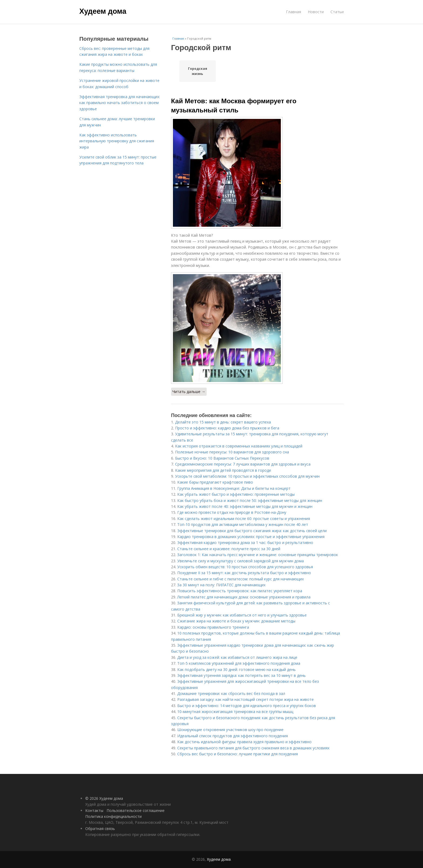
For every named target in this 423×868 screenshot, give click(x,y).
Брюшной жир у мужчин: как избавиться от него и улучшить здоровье (242, 615)
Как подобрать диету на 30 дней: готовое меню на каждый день (236, 669)
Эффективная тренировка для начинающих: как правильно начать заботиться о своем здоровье (120, 103)
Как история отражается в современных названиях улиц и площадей (239, 446)
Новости (316, 12)
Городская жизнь (198, 71)
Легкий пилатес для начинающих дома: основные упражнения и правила (244, 597)
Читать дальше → (189, 392)
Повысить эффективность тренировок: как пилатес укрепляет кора (240, 591)
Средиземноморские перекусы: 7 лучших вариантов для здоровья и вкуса (243, 464)
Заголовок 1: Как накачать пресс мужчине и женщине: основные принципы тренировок (258, 555)
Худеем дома (103, 11)
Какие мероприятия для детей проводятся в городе (223, 470)
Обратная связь (100, 829)
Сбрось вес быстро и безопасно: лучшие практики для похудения (238, 754)
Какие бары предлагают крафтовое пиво (215, 482)
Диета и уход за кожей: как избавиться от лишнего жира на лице (237, 657)
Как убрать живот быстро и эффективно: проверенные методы (236, 494)
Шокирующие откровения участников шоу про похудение (230, 730)
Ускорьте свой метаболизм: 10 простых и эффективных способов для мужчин (247, 476)
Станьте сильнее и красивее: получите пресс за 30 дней (229, 549)
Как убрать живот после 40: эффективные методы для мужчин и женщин (245, 506)
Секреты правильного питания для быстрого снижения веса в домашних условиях (253, 748)
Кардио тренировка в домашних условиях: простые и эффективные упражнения (251, 537)
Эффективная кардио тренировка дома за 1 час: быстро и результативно (245, 542)
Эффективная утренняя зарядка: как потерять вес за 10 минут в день (241, 675)
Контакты (94, 810)
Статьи (337, 12)
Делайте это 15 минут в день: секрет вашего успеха (223, 422)
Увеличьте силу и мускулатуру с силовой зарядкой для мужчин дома (241, 561)
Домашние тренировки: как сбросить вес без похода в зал (231, 693)
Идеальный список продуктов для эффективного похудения (233, 736)
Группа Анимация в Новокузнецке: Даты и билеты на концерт (234, 488)
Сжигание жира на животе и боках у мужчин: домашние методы (236, 621)
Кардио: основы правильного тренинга (213, 627)
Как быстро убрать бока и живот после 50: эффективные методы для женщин (250, 500)
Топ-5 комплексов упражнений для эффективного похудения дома (239, 663)
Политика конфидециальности (113, 816)
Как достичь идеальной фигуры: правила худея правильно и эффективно (244, 742)
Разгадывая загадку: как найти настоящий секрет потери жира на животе (245, 699)
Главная (294, 12)
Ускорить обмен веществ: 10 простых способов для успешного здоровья (245, 567)
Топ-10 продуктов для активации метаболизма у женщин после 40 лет (243, 524)
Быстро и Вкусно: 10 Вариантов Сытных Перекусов (222, 458)
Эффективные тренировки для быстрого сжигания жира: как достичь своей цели (252, 531)
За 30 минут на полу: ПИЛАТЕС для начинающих (221, 585)
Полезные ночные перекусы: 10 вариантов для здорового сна (232, 452)
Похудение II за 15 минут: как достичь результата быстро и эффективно (244, 573)
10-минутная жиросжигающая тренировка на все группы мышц (235, 712)
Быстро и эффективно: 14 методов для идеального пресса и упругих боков (247, 706)
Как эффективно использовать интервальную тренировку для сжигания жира (117, 141)
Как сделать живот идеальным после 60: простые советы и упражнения (244, 519)
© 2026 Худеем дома (104, 798)
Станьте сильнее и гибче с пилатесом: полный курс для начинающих (241, 579)
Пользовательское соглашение (136, 810)
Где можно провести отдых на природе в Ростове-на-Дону (232, 512)
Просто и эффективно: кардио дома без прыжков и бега (227, 428)
